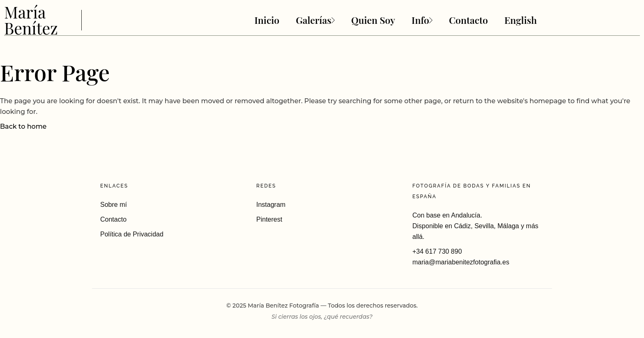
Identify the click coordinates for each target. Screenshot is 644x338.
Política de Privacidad (132, 234)
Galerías (315, 20)
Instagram (271, 205)
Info (422, 20)
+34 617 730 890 (437, 251)
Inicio (267, 20)
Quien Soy (373, 20)
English (521, 20)
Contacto (468, 20)
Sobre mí (114, 205)
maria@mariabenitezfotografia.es (461, 262)
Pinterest (269, 219)
